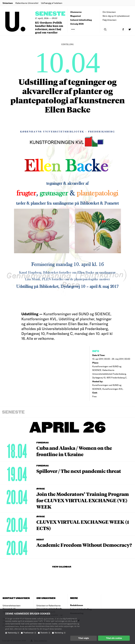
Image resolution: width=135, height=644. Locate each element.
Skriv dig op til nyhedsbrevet (116, 16)
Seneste (50, 14)
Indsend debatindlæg (81, 20)
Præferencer (30, 632)
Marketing (60, 632)
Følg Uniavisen (109, 20)
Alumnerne (76, 12)
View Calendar (62, 567)
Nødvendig (14, 632)
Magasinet (76, 16)
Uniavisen (8, 3)
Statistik (45, 632)
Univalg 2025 (77, 24)
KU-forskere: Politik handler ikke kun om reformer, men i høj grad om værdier (49, 27)
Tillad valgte (84, 638)
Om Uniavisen (109, 12)
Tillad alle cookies (114, 638)
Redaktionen (77, 605)
